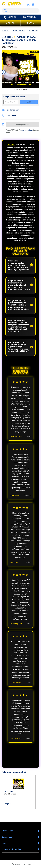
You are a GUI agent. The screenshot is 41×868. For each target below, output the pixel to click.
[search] (20, 11)
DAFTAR (10, 23)
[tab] (11, 812)
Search (5, 11)
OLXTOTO (11, 145)
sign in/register (27, 130)
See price (8, 804)
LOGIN (31, 23)
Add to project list (23, 125)
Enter (29, 102)
